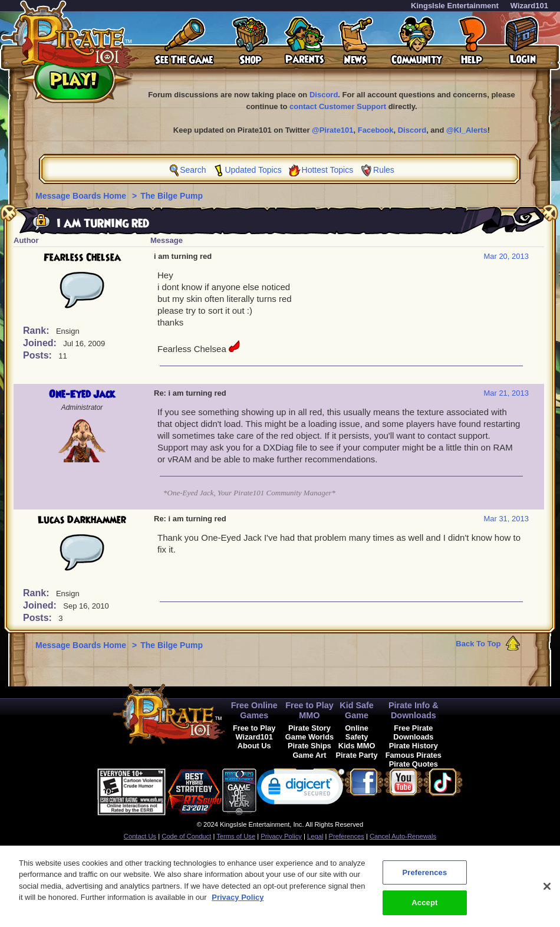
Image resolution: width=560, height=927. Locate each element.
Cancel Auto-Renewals (403, 836)
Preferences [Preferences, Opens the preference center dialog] (424, 878)
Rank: (37, 331)
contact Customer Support (338, 106)
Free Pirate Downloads (413, 732)
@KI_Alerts (467, 130)
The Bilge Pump (172, 196)
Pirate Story (309, 728)
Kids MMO (357, 746)
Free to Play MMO (309, 710)
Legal (315, 836)
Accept (424, 908)
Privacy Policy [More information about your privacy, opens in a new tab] (238, 903)
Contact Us (140, 836)
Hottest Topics (328, 170)
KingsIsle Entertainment (455, 6)
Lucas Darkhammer (82, 520)
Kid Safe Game (357, 710)
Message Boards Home (82, 196)
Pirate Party (357, 755)
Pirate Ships (309, 746)
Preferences (347, 836)
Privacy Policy (281, 836)
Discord (324, 95)
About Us (254, 746)
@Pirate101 (333, 130)
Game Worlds (309, 737)
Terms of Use (236, 836)
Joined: (41, 343)
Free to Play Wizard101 (254, 732)
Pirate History (414, 746)
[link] (301, 789)
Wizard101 (529, 6)
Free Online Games (254, 710)
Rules (384, 170)
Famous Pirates (414, 755)
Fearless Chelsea (82, 258)
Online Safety (357, 732)
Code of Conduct (186, 836)
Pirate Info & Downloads (414, 710)
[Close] (547, 892)
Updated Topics (253, 170)
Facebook (376, 130)
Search (193, 170)
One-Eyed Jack (82, 395)
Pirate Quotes (414, 764)
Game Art (309, 755)
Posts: (39, 355)
